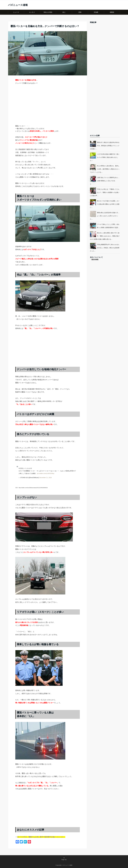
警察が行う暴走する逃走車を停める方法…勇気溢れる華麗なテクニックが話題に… (105, 146)
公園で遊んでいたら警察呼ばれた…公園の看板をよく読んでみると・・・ (105, 181)
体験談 (112, 12)
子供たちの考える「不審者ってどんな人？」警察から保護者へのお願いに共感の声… (105, 192)
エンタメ (32, 12)
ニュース (16, 12)
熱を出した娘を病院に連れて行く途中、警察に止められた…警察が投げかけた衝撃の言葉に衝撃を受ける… (105, 236)
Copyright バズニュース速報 (64, 865)
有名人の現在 (48, 12)
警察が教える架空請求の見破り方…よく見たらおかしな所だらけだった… (105, 216)
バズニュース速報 (18, 5)
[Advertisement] (48, 108)
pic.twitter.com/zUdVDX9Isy (46, 473)
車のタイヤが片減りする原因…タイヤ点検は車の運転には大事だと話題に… (105, 204)
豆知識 (96, 12)
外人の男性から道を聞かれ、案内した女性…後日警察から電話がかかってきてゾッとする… (105, 169)
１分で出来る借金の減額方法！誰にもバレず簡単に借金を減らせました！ (105, 157)
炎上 (64, 12)
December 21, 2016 (45, 478)
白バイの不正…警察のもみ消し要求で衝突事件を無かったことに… (41, 837)
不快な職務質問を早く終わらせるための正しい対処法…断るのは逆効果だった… (105, 248)
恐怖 (80, 12)
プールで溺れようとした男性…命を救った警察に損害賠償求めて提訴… (108, 226)
